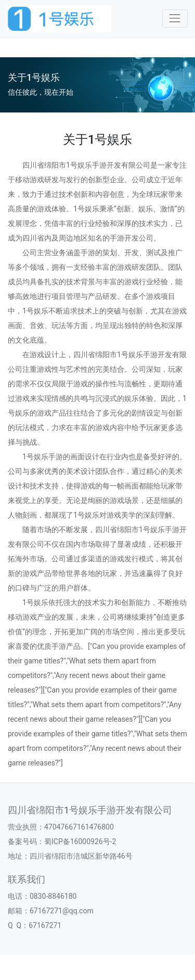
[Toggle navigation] (175, 18)
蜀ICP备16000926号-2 (80, 841)
